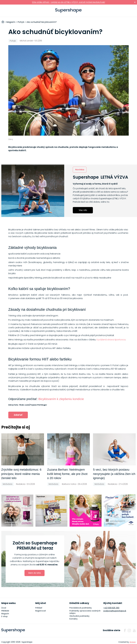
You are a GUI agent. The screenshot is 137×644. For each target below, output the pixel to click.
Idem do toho (35, 573)
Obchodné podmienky (79, 616)
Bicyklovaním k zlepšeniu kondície (61, 399)
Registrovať (41, 611)
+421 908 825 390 (111, 608)
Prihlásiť (131, 11)
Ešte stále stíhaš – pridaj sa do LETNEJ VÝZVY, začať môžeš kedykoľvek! (69, 2)
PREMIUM (5, 611)
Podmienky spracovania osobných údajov (85, 612)
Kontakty (74, 619)
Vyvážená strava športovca (111, 340)
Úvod (4, 608)
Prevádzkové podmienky (81, 608)
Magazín (5, 614)
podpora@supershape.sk (115, 611)
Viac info (83, 210)
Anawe (133, 642)
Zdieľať (18, 415)
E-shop (4, 616)
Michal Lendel (26, 41)
